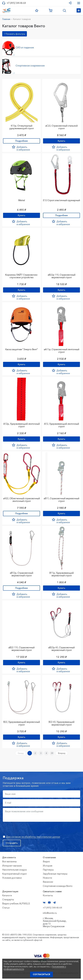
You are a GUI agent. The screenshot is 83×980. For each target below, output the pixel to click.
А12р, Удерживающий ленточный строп (22, 425)
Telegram (54, 903)
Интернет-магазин (12, 866)
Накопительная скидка (14, 870)
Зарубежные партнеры (55, 874)
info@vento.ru (50, 913)
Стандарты (8, 899)
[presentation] (24, 829)
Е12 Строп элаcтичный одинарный (61, 200)
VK (44, 903)
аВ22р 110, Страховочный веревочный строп (62, 276)
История (48, 866)
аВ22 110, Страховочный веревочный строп (22, 649)
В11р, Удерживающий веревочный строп (62, 574)
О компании (49, 857)
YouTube (49, 902)
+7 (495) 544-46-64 (16, 3)
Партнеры (48, 870)
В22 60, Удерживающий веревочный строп (61, 723)
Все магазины (9, 861)
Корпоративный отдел (14, 874)
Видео (46, 861)
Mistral (22, 200)
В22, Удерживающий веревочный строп (22, 723)
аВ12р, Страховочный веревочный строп (22, 574)
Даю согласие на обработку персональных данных (33, 837)
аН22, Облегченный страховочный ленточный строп (22, 500)
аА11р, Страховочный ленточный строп (62, 351)
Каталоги (7, 895)
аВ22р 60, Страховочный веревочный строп (61, 649)
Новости (47, 878)
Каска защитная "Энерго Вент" (22, 349)
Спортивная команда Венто (58, 886)
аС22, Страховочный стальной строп (61, 127)
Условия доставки (12, 878)
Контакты (48, 895)
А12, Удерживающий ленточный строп (62, 425)
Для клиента (9, 857)
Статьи (6, 908)
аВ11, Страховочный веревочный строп (61, 500)
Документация (10, 891)
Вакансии (48, 882)
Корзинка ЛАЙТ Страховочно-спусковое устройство (22, 276)
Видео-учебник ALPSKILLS (16, 903)
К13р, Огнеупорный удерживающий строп (22, 127)
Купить (61, 141)
